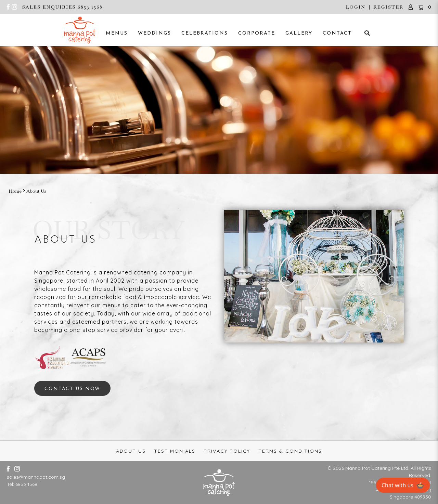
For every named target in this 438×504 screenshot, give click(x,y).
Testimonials (175, 451)
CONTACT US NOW (72, 389)
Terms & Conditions (290, 451)
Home (15, 191)
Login (356, 7)
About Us (36, 191)
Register (388, 7)
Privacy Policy (227, 451)
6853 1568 (26, 484)
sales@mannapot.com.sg (36, 477)
